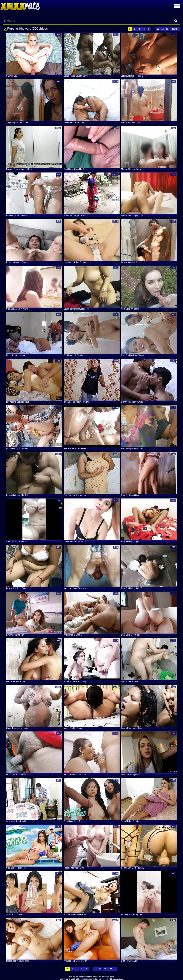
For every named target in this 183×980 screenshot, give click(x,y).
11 (158, 29)
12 (162, 29)
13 (167, 29)
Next (175, 29)
